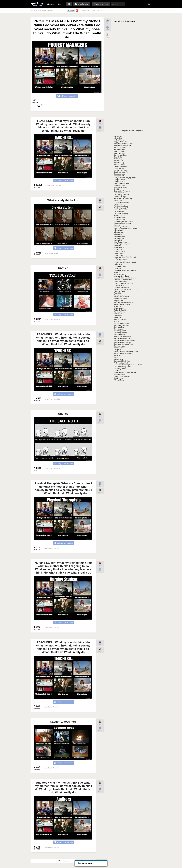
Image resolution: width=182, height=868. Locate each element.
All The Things (119, 140)
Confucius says (119, 174)
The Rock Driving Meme (123, 367)
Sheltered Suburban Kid (122, 342)
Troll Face (117, 370)
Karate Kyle (118, 265)
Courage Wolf (119, 176)
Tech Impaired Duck (121, 363)
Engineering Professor (122, 191)
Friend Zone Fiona (120, 210)
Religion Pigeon (120, 312)
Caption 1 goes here (63, 722)
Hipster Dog (118, 234)
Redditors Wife (119, 308)
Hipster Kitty (118, 240)
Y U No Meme (119, 380)
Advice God (118, 138)
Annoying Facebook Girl (123, 146)
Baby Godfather (120, 151)
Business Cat (119, 161)
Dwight (116, 189)
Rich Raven (118, 314)
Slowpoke (117, 350)
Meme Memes (119, 274)
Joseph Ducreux (120, 261)
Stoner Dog (118, 357)
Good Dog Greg (120, 217)
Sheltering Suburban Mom (123, 344)
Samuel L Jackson (120, 319)
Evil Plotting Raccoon (122, 195)
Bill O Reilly (118, 159)
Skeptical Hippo (119, 346)
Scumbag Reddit (120, 331)
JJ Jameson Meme (121, 259)
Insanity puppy (119, 253)
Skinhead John (119, 348)
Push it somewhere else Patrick (125, 302)
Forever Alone (119, 204)
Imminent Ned (119, 250)
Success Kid (118, 359)
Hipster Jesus (119, 238)
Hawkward (118, 225)
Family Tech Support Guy (123, 199)
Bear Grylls (118, 157)
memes (96, 10)
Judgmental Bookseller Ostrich (125, 263)
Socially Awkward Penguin (123, 353)
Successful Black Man (122, 361)
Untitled (63, 268)
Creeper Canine (120, 180)
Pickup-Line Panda (121, 299)
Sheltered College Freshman (124, 340)
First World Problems (121, 202)
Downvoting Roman (121, 187)
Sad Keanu (118, 316)
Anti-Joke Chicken (120, 147)
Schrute (117, 321)
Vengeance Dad (120, 374)
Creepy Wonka (119, 182)
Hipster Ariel (118, 231)
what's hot (51, 4)
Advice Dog (118, 136)
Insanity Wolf (118, 255)
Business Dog (119, 163)
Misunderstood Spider (122, 276)
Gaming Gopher (120, 216)
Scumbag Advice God (122, 325)
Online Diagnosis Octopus (123, 284)
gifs (102, 10)
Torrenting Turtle (120, 369)
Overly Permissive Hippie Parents (126, 289)
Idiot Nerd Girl (119, 248)
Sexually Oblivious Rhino (123, 338)
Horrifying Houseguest (122, 244)
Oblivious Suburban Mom (123, 280)
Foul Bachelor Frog (121, 206)
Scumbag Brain (119, 327)
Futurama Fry (119, 212)
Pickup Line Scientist (121, 297)
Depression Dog (120, 185)
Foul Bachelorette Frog (122, 208)
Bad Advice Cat (119, 153)
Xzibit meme (118, 378)
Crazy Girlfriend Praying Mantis (125, 178)
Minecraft (117, 272)
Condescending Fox (121, 172)
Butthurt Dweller (120, 164)
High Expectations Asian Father (125, 229)
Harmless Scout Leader (122, 223)
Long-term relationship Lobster (125, 270)
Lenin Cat (117, 268)
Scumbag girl (119, 329)
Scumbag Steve (120, 335)
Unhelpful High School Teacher (125, 372)
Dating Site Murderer (121, 183)
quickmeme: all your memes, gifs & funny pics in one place (37, 4)
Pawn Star (118, 293)
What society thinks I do (63, 200)
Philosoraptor (119, 295)
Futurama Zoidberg (121, 214)
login (148, 4)
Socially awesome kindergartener (126, 352)
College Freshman (120, 170)
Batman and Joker (120, 155)
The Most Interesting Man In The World (128, 365)
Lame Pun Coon (120, 267)
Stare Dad (117, 355)
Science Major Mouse (122, 323)
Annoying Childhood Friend (124, 144)
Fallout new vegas (120, 197)
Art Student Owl (120, 149)
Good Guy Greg (120, 219)
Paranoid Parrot (120, 291)
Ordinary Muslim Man (122, 287)
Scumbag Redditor (121, 333)
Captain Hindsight (120, 166)
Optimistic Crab (119, 285)
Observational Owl (120, 282)
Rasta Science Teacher (122, 304)
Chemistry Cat (119, 168)
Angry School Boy (120, 142)
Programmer (118, 301)
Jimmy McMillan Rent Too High (125, 257)
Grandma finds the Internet (124, 221)
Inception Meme (120, 251)
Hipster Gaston (119, 236)
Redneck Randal (120, 310)
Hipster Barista (119, 233)
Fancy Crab (118, 200)
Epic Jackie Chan (120, 193)
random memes (69, 4)
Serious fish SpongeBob (123, 336)
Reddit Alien (118, 306)
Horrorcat (117, 246)
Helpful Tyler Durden (121, 227)
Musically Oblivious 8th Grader (125, 278)
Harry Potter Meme (121, 242)
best (60, 4)
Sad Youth (117, 318)
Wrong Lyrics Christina (122, 376)
